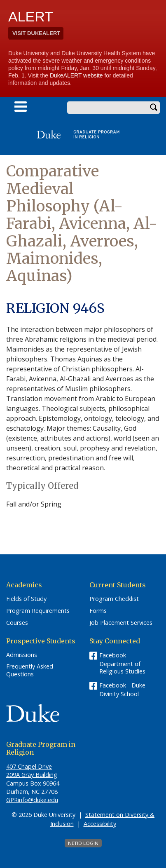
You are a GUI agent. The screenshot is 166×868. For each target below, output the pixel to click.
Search (154, 108)
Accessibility (100, 824)
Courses (17, 623)
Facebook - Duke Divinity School (122, 690)
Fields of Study (26, 599)
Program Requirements (38, 611)
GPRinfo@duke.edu (32, 800)
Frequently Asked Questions (30, 670)
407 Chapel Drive (29, 766)
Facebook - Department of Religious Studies (122, 663)
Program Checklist (114, 599)
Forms (98, 611)
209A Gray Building (32, 775)
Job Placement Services (121, 623)
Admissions (22, 655)
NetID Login (83, 843)
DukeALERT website (76, 75)
